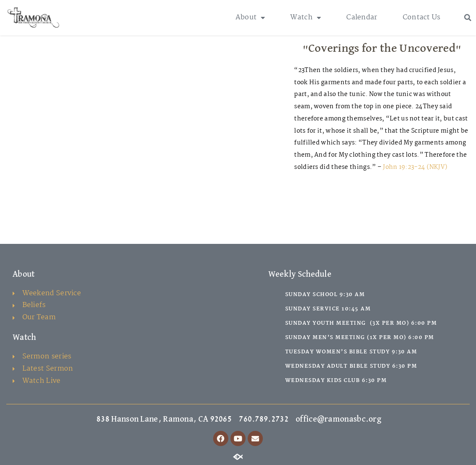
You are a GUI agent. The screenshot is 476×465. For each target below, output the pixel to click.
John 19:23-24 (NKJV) (415, 167)
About (250, 18)
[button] (468, 18)
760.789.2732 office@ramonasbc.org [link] (310, 419)
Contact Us (422, 17)
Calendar (362, 17)
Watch (306, 18)
